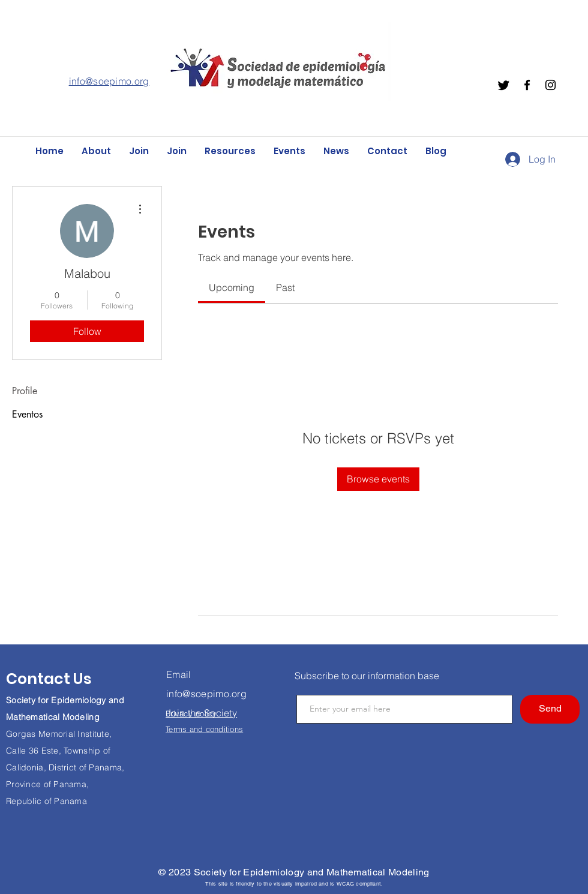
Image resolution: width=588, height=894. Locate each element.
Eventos (27, 414)
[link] (232, 287)
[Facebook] (527, 85)
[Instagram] (550, 85)
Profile (25, 391)
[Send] (550, 709)
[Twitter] (504, 85)
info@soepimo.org (109, 81)
